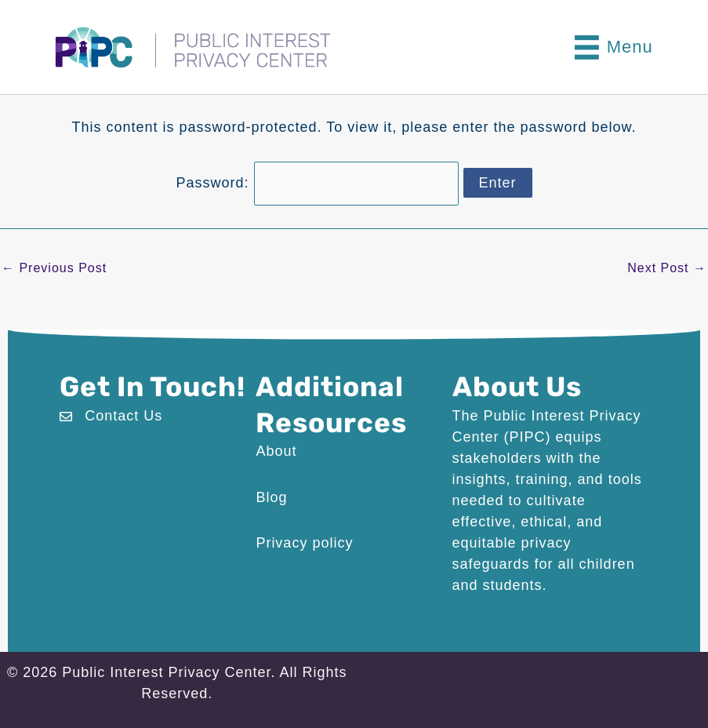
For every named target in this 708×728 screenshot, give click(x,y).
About (276, 450)
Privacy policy (304, 542)
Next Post (667, 268)
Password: (317, 182)
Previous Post (54, 268)
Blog (271, 496)
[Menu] (614, 47)
